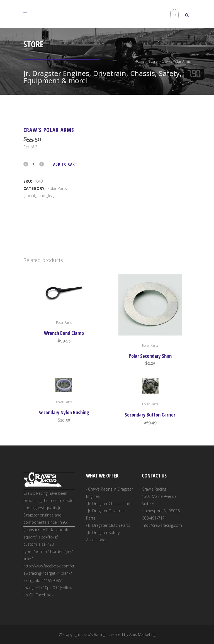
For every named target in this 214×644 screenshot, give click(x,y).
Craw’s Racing (93, 634)
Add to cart (65, 164)
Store (153, 61)
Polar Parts (57, 188)
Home (140, 61)
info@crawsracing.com (162, 525)
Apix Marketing (142, 634)
